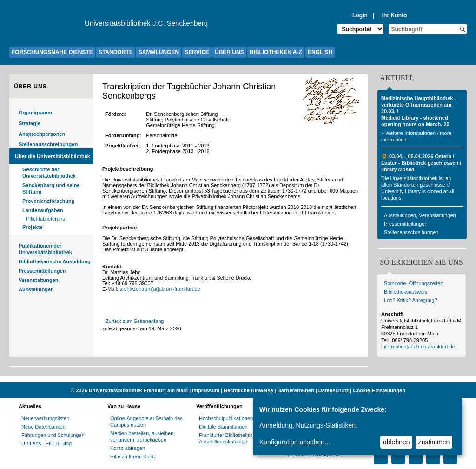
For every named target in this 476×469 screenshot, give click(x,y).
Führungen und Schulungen (53, 435)
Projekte (32, 227)
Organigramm (35, 113)
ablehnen (397, 442)
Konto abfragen (128, 448)
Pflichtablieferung (46, 219)
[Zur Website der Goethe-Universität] (47, 26)
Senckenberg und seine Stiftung (51, 188)
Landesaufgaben (43, 210)
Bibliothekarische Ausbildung (55, 261)
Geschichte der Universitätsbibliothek (49, 173)
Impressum (206, 390)
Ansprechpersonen (42, 134)
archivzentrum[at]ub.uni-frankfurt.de (160, 289)
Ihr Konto (395, 15)
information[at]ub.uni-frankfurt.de (418, 347)
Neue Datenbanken (43, 427)
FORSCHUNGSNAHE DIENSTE (52, 52)
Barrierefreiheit (296, 390)
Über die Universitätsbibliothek (53, 156)
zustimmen (434, 442)
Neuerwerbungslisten (45, 418)
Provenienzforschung (48, 201)
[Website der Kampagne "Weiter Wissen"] (238, 379)
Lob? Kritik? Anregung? (410, 300)
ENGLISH (320, 52)
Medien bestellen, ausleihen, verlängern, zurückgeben (142, 436)
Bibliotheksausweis (406, 292)
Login (360, 15)
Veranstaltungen (39, 280)
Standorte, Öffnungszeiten (414, 283)
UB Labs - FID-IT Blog (46, 443)
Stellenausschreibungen (48, 144)
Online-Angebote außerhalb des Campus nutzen (146, 422)
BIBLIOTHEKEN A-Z (276, 52)
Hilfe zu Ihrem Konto (133, 456)
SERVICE (197, 52)
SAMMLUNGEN (159, 52)
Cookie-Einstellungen (379, 390)
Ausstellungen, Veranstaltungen (420, 215)
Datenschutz (334, 390)
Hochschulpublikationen (226, 418)
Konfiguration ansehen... (295, 442)
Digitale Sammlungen (223, 427)
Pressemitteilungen (42, 271)
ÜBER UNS (229, 52)
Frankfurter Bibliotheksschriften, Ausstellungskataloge (235, 438)
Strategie (30, 123)
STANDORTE (116, 52)
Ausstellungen (36, 289)
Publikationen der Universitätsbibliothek (45, 249)
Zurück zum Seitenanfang (135, 321)
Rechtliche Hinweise (248, 390)
